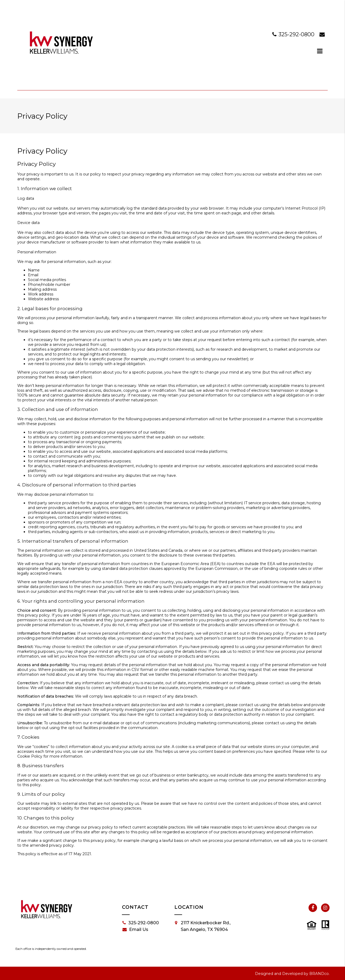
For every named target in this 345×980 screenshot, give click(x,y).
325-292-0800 (294, 34)
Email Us (135, 930)
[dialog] (320, 51)
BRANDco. (319, 974)
